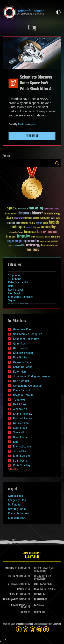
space (33, 125)
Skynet (12, 300)
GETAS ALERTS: (41, 576)
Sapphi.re (57, 624)
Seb (15, 442)
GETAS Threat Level (32, 556)
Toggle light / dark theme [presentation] (58, 12)
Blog (32, 28)
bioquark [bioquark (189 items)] (24, 213)
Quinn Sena (20, 344)
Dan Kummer (21, 381)
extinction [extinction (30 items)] (24, 223)
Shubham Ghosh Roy (26, 339)
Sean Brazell (21, 428)
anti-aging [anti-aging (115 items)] (36, 208)
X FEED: (11, 584)
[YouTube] (39, 629)
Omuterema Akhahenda (27, 386)
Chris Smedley (22, 465)
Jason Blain (20, 451)
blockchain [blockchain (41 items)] (19, 218)
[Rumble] (46, 629)
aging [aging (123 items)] (10, 208)
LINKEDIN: (11, 576)
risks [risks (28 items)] (48, 241)
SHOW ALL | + (13, 470)
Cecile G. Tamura (23, 395)
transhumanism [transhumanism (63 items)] (49, 245)
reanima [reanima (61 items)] (55, 237)
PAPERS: (38, 605)
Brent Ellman (21, 437)
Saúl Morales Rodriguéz (27, 334)
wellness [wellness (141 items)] (33, 250)
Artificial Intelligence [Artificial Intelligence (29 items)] (51, 209)
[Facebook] (19, 629)
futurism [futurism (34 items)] (39, 223)
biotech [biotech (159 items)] (38, 213)
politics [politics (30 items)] (48, 237)
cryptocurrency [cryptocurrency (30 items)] (45, 218)
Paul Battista (21, 357)
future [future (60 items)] (32, 223)
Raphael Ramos (23, 418)
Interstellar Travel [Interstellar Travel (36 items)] (16, 232)
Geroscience (15, 496)
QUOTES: (38, 613)
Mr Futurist (15, 505)
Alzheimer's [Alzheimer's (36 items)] (23, 209)
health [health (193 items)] (54, 222)
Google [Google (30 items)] (46, 223)
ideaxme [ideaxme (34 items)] (36, 228)
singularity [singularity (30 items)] (54, 242)
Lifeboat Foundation (24, 624)
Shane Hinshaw (23, 414)
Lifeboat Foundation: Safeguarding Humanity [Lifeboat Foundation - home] (23, 12)
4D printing (15, 279)
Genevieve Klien (23, 329)
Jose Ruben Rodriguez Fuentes (32, 376)
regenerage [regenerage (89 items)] (15, 241)
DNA (11, 286)
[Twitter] (26, 629)
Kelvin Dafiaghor (23, 367)
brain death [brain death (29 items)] (28, 218)
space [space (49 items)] (11, 245)
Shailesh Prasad (23, 353)
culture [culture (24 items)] (53, 218)
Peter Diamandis (18, 282)
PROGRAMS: (39, 600)
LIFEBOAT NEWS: (41, 569)
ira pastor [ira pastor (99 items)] (30, 232)
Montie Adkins (22, 456)
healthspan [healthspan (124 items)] (17, 227)
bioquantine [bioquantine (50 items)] (11, 214)
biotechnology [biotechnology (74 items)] (52, 214)
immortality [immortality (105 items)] (48, 227)
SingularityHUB (17, 518)
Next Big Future (17, 509)
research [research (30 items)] (43, 242)
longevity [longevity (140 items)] (23, 236)
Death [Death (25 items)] (58, 218)
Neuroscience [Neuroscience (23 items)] (40, 237)
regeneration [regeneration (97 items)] (31, 241)
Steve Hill (19, 432)
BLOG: (37, 584)
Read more (32, 136)
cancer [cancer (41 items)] (36, 218)
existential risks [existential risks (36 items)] (13, 223)
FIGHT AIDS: (14, 595)
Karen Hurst (20, 372)
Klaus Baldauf (22, 390)
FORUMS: (23, 613)
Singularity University (21, 297)
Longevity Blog (17, 500)
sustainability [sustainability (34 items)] (20, 246)
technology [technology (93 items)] (33, 245)
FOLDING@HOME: (11, 600)
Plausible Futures (18, 513)
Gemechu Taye (22, 362)
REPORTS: (38, 595)
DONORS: (20, 589)
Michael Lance (22, 447)
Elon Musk (14, 293)
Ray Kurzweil (16, 290)
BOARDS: (38, 589)
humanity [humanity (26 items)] (29, 228)
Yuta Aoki (19, 400)
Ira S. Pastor (20, 461)
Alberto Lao (23, 125)
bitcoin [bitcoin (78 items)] (10, 218)
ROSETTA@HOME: (19, 605)
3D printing (15, 275)
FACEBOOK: (10, 569)
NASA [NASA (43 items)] (33, 237)
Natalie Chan (21, 423)
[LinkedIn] (32, 629)
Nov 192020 (13, 83)
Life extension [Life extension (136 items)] (47, 232)
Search (57, 163)
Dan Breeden (21, 348)
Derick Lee (19, 404)
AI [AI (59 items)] (16, 209)
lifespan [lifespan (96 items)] (11, 237)
